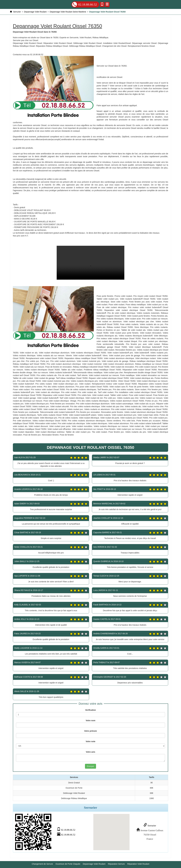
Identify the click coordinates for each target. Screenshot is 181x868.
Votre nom (90, 720)
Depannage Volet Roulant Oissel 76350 (90, 263)
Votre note (90, 741)
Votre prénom (90, 731)
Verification (90, 710)
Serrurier (150, 825)
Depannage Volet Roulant (94, 864)
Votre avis (90, 752)
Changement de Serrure (42, 864)
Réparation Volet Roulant (138, 864)
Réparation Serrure (116, 864)
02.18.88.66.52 (84, 4)
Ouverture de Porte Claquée (68, 864)
